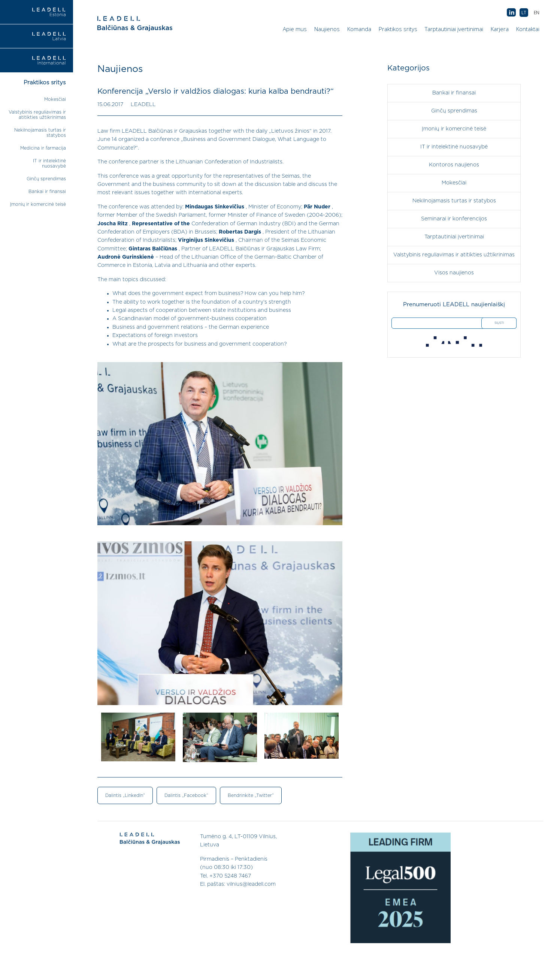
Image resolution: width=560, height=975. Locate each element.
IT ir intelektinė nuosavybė (454, 147)
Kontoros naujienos (454, 165)
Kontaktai (528, 29)
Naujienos (327, 29)
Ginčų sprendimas (46, 179)
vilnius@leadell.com (251, 884)
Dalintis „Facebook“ (186, 795)
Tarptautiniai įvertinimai (454, 29)
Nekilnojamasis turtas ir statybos (454, 201)
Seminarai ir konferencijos (454, 219)
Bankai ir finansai (47, 192)
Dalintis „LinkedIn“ (125, 795)
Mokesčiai (55, 99)
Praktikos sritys (398, 29)
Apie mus (295, 29)
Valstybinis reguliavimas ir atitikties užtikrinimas (454, 255)
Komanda (359, 29)
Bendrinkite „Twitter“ (251, 795)
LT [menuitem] (524, 13)
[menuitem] (537, 13)
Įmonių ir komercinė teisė (38, 204)
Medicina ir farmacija (43, 148)
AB (511, 13)
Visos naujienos (454, 273)
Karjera (500, 29)
